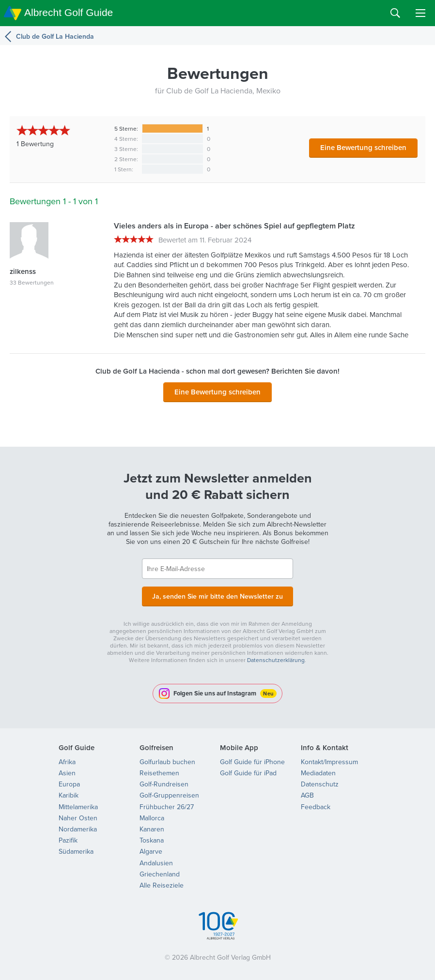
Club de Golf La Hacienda (55, 36)
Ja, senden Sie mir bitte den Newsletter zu (217, 595)
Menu (420, 13)
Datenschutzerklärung (276, 659)
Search (395, 13)
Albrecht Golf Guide (69, 12)
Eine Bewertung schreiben (363, 147)
